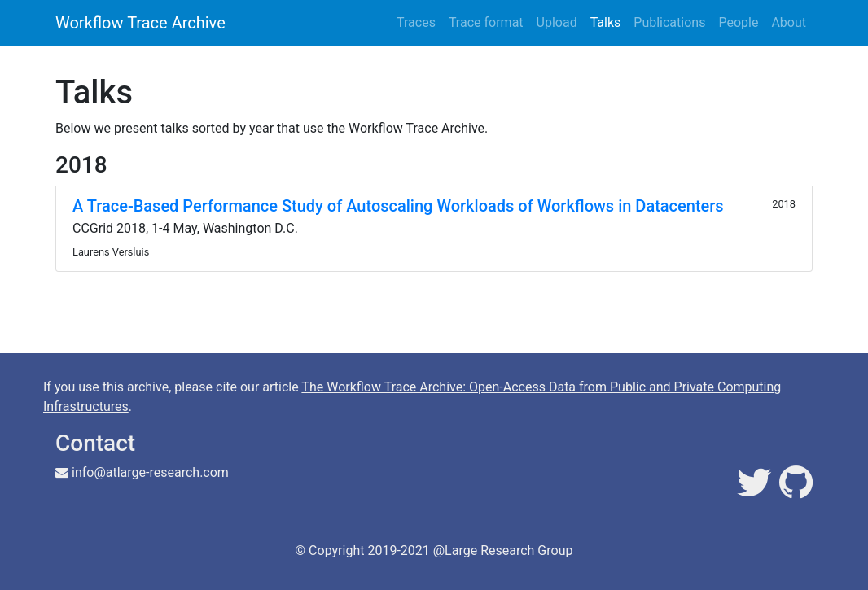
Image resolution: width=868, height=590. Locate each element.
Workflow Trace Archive (140, 23)
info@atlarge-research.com (150, 472)
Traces (416, 22)
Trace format (486, 22)
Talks (606, 22)
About (789, 22)
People (738, 22)
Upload (557, 22)
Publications (669, 22)
